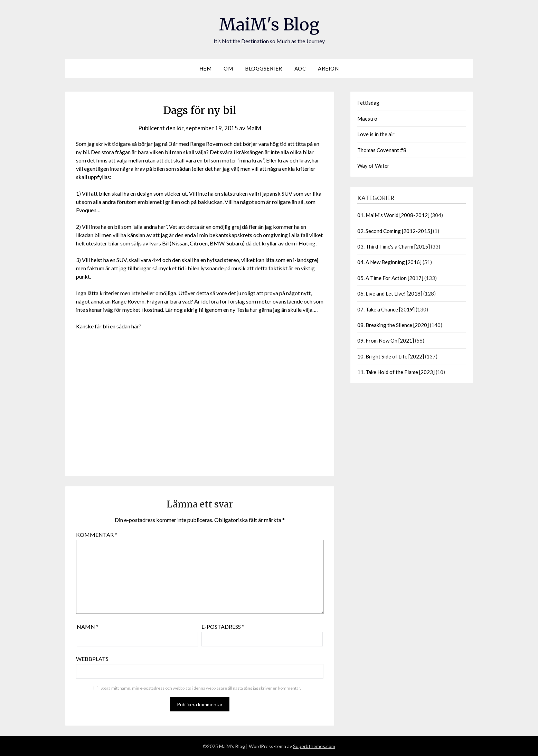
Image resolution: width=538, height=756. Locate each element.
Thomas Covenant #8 (382, 150)
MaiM (254, 128)
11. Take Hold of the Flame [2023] (396, 372)
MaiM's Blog (269, 25)
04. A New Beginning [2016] (389, 262)
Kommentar (97, 535)
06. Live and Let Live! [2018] (390, 293)
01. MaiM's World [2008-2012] (393, 215)
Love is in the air (376, 134)
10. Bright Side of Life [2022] (391, 356)
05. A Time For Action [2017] (390, 278)
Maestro (367, 119)
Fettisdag (368, 103)
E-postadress (223, 627)
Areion (328, 68)
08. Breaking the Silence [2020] (393, 325)
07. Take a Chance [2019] (386, 309)
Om (228, 68)
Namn (88, 627)
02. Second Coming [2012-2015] (395, 231)
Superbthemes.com (314, 746)
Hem (206, 68)
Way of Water (373, 166)
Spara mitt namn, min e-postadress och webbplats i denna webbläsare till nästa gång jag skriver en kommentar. (201, 688)
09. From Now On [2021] (386, 340)
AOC (300, 68)
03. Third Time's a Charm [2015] (394, 246)
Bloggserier (264, 68)
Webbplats (92, 659)
